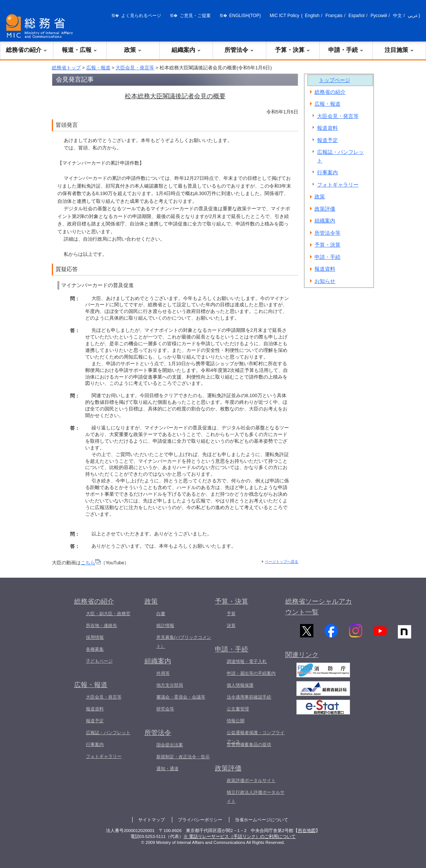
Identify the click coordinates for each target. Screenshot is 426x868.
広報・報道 (98, 68)
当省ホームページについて (262, 820)
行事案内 (327, 172)
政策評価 (325, 209)
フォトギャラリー (338, 185)
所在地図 (307, 831)
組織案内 (186, 50)
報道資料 (327, 128)
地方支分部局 (170, 685)
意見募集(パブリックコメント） (184, 642)
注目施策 (399, 50)
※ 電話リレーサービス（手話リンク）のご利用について (239, 836)
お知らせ (325, 281)
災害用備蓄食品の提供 (249, 745)
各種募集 (95, 649)
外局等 (163, 673)
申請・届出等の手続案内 (251, 673)
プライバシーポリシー (200, 820)
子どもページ (99, 661)
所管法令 (239, 50)
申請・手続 (346, 50)
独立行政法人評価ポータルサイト (256, 797)
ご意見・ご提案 (195, 16)
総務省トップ (66, 68)
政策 (133, 50)
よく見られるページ (141, 16)
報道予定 (327, 140)
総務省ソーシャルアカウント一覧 (319, 607)
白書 (161, 614)
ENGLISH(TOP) (245, 16)
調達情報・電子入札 (247, 661)
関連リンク (302, 659)
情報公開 (236, 721)
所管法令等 (327, 233)
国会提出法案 (170, 745)
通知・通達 (167, 769)
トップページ (335, 80)
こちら (91, 563)
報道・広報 (80, 50)
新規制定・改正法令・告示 (183, 757)
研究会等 (165, 709)
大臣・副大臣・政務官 (108, 614)
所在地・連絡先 (101, 626)
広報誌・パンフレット (340, 156)
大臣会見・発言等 (135, 68)
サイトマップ (152, 820)
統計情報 (165, 626)
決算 (231, 626)
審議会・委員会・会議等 (181, 697)
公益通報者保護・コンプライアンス (256, 737)
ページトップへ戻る (282, 562)
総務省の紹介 (27, 50)
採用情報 (95, 637)
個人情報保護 (240, 685)
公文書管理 (238, 709)
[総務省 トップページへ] (41, 26)
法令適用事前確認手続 (249, 697)
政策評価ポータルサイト (251, 780)
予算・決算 (293, 50)
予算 (231, 614)
